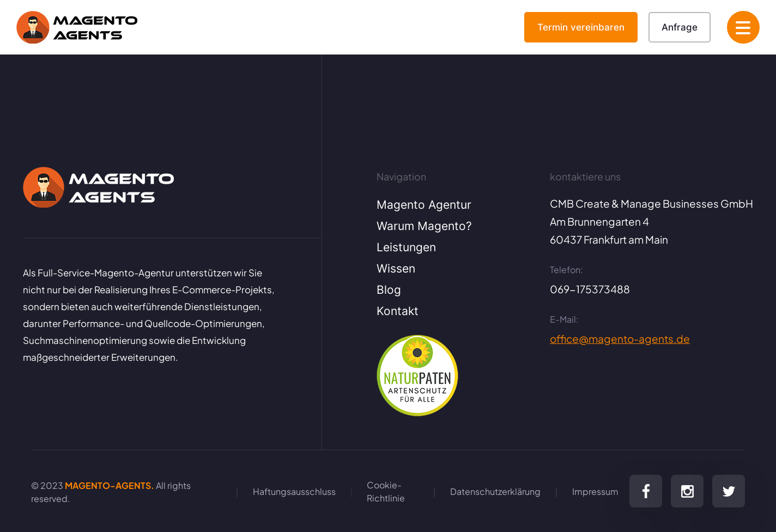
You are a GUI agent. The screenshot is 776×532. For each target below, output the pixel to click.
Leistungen (406, 247)
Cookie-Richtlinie (386, 491)
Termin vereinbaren (581, 27)
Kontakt (398, 311)
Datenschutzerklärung (495, 491)
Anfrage (680, 27)
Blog (389, 289)
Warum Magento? (424, 226)
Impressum (595, 491)
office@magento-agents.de (620, 338)
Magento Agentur (424, 204)
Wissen (396, 268)
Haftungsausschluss (294, 491)
